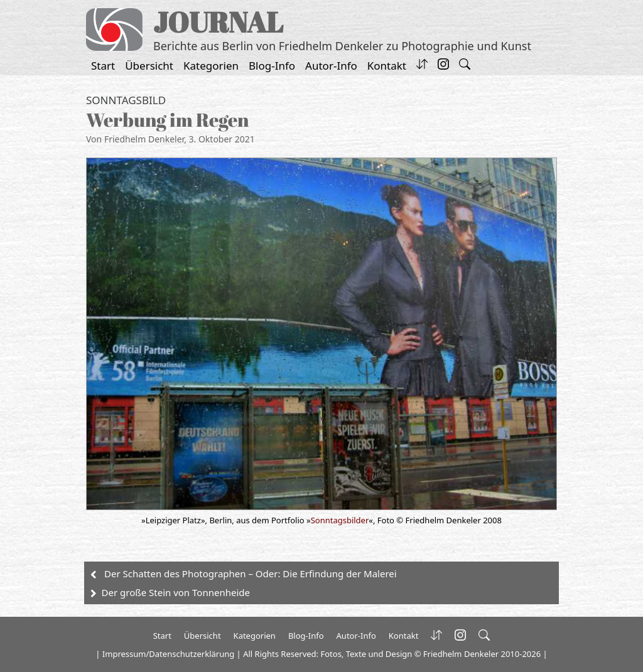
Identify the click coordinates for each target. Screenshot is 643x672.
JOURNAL (218, 22)
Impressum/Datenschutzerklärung (168, 654)
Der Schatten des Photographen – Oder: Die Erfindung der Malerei (251, 573)
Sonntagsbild (126, 100)
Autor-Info (331, 66)
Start (103, 66)
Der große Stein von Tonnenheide (176, 592)
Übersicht (149, 66)
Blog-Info (272, 66)
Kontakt (387, 66)
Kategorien (211, 66)
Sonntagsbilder (340, 520)
